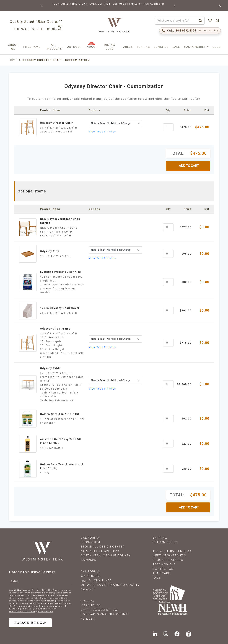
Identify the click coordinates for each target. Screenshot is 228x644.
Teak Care (161, 573)
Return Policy (165, 542)
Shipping (160, 538)
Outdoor (74, 47)
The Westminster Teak (172, 551)
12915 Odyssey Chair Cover (60, 308)
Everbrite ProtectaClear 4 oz (60, 272)
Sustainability (196, 47)
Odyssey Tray (50, 251)
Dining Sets (110, 47)
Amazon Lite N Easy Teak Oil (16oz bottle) (60, 441)
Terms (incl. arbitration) (22, 612)
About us (13, 47)
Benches (161, 47)
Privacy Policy (45, 612)
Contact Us (163, 569)
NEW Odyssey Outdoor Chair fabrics (60, 221)
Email (15, 581)
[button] (42, 6)
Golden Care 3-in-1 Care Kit (60, 414)
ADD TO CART (189, 166)
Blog (217, 47)
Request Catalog (168, 560)
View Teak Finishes (102, 132)
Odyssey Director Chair (57, 123)
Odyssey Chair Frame (55, 329)
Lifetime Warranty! (169, 556)
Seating (143, 47)
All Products (54, 47)
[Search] (200, 21)
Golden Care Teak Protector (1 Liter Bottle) (62, 466)
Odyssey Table (50, 368)
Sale (176, 47)
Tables (127, 47)
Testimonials (164, 564)
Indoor (92, 47)
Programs (32, 47)
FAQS (157, 578)
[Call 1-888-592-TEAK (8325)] (190, 31)
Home (13, 60)
